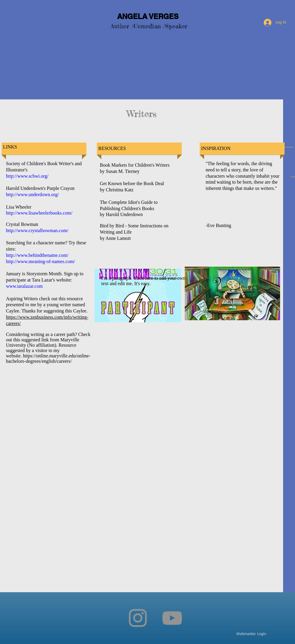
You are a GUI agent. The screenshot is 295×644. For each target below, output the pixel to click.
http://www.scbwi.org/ (27, 176)
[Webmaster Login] (251, 634)
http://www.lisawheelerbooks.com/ (39, 213)
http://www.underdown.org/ (32, 194)
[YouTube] (172, 618)
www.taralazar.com (24, 286)
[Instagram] (138, 618)
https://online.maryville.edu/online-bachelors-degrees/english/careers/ (48, 358)
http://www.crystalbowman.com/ (37, 230)
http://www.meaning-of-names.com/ (41, 261)
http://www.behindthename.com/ (37, 255)
